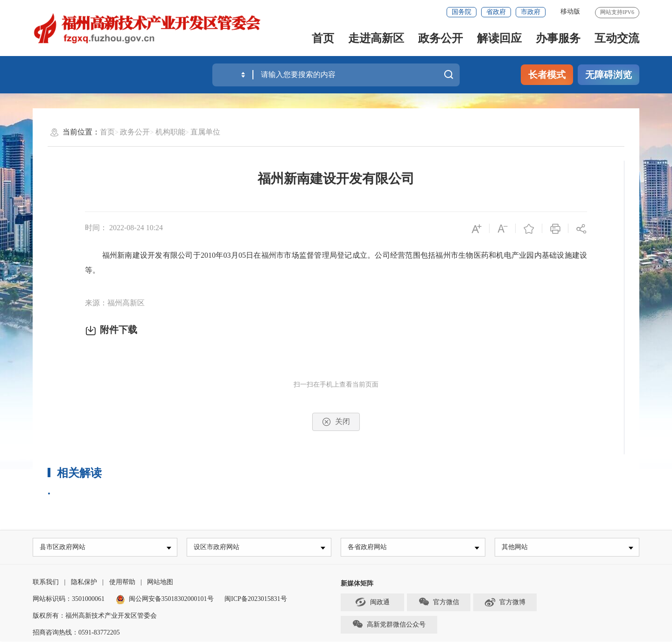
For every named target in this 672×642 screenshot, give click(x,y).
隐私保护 (84, 583)
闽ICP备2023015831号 (256, 600)
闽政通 (372, 603)
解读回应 (499, 38)
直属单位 (205, 132)
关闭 (336, 422)
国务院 (462, 12)
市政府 (531, 12)
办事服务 (558, 38)
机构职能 (170, 132)
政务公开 (441, 38)
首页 (323, 38)
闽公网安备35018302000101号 (171, 600)
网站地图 (160, 583)
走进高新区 (376, 38)
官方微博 (505, 603)
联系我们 (46, 583)
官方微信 (439, 603)
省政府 (496, 12)
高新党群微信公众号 (389, 625)
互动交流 (617, 38)
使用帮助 (122, 583)
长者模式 (547, 75)
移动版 (570, 11)
